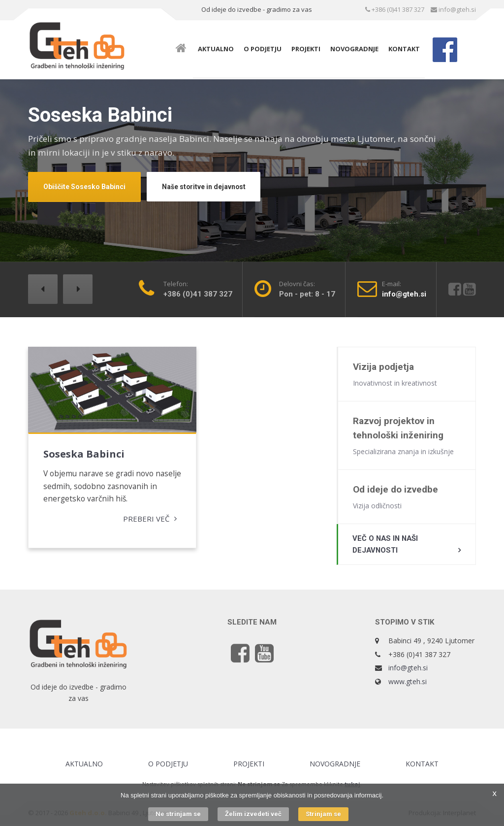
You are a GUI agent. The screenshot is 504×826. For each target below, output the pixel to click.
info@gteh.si (453, 9)
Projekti (306, 49)
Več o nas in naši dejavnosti (387, 546)
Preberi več (117, 518)
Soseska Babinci (84, 439)
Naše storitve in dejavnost (204, 187)
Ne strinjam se (178, 814)
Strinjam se (323, 814)
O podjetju (263, 49)
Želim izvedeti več (253, 814)
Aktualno (216, 49)
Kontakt (404, 49)
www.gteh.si (408, 683)
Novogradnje (354, 49)
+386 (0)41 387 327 (395, 9)
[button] (43, 289)
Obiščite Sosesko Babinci (84, 187)
